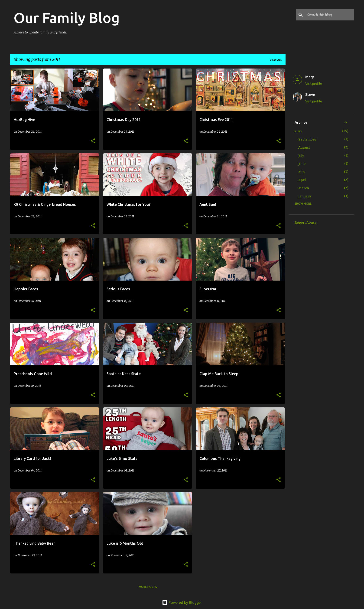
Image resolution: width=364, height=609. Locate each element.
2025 (298, 131)
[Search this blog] (330, 15)
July (301, 156)
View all (276, 60)
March (304, 188)
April (302, 180)
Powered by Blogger (182, 602)
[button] (93, 141)
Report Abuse (305, 223)
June (302, 164)
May (302, 172)
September (307, 139)
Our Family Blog (67, 18)
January (305, 196)
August (304, 147)
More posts (148, 587)
